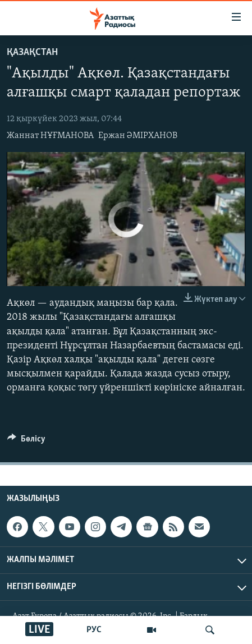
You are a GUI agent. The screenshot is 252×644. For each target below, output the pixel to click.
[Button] (26, 441)
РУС (94, 630)
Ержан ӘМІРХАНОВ (138, 136)
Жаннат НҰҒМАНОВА (50, 136)
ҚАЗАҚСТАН (32, 52)
